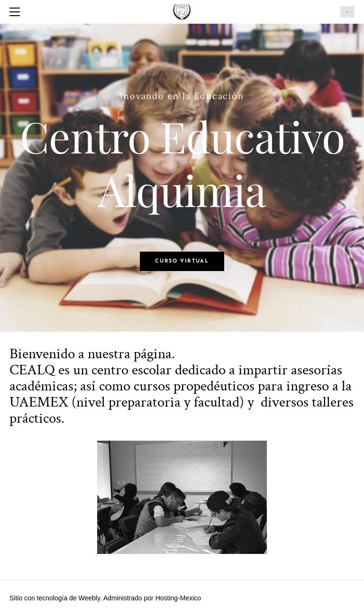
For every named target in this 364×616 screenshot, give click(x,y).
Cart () (347, 12)
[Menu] (17, 12)
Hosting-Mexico (178, 598)
